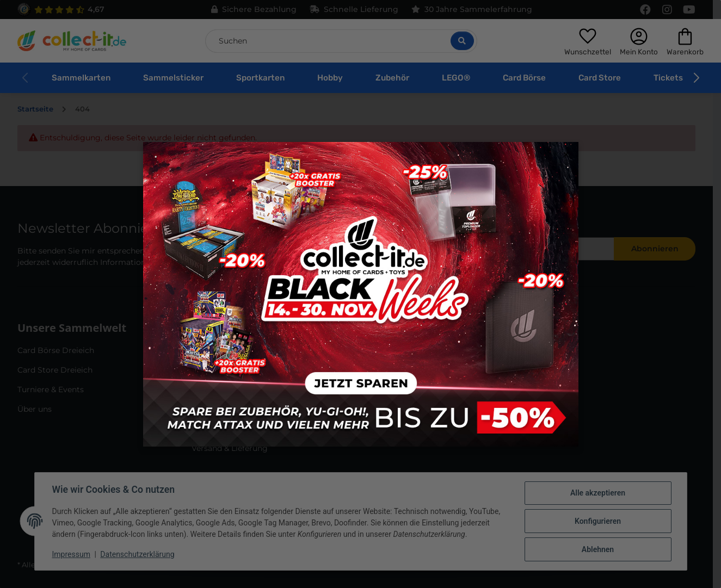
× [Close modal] (566, 155)
